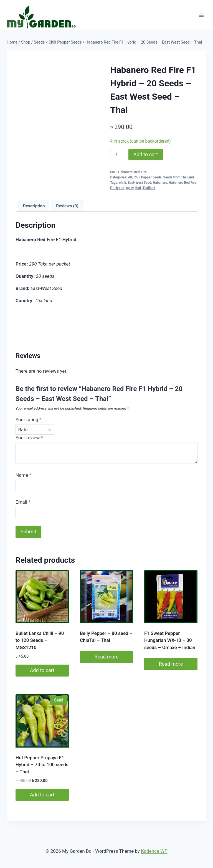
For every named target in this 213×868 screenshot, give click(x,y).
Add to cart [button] (42, 670)
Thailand (149, 188)
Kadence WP (154, 851)
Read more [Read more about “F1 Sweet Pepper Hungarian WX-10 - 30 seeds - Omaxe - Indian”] (171, 664)
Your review (29, 438)
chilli (122, 183)
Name (23, 475)
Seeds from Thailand (179, 177)
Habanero (160, 183)
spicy (130, 188)
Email (23, 502)
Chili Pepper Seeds (148, 177)
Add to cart (146, 154)
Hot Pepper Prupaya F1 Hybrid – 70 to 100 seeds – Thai (42, 765)
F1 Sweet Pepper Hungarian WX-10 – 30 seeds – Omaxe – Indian (170, 640)
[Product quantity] (119, 155)
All (130, 177)
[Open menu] (201, 15)
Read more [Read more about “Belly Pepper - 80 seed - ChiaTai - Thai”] (107, 657)
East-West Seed (140, 183)
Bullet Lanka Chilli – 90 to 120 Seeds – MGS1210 (40, 640)
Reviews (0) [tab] (67, 206)
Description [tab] (34, 206)
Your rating (29, 420)
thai (138, 188)
